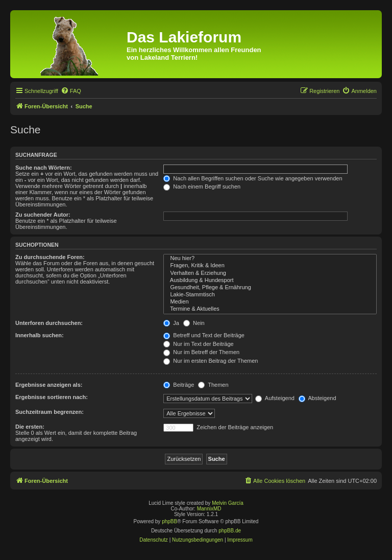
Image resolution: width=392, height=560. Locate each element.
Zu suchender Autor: (43, 215)
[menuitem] (71, 91)
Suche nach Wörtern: (44, 168)
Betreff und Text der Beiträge (204, 335)
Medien (270, 302)
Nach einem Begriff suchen (202, 186)
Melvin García (228, 503)
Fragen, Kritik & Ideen (270, 266)
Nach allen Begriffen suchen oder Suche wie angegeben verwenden (253, 178)
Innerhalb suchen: (40, 335)
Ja (171, 323)
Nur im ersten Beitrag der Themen (211, 361)
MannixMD (209, 509)
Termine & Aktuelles (270, 309)
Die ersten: (30, 427)
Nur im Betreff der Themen (201, 352)
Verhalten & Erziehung (270, 273)
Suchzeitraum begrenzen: (50, 412)
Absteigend (317, 398)
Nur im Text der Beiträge (198, 344)
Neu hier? (270, 259)
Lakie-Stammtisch (270, 295)
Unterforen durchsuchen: (49, 323)
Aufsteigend (275, 398)
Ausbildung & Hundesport (270, 281)
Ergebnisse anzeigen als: (49, 385)
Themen (213, 385)
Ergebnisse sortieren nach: (52, 397)
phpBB (169, 521)
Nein (194, 323)
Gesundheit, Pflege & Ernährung (270, 288)
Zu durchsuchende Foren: (50, 257)
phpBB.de (230, 531)
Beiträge (179, 385)
